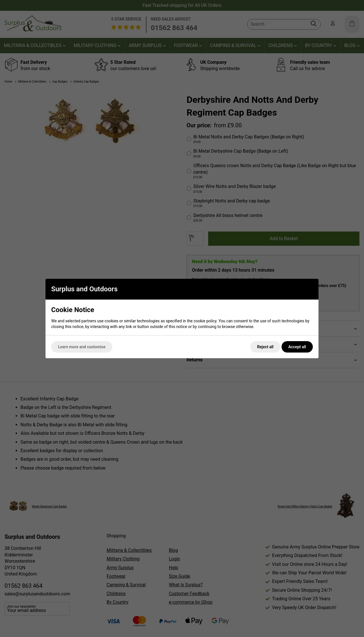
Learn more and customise (82, 347)
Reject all (265, 347)
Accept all (297, 347)
